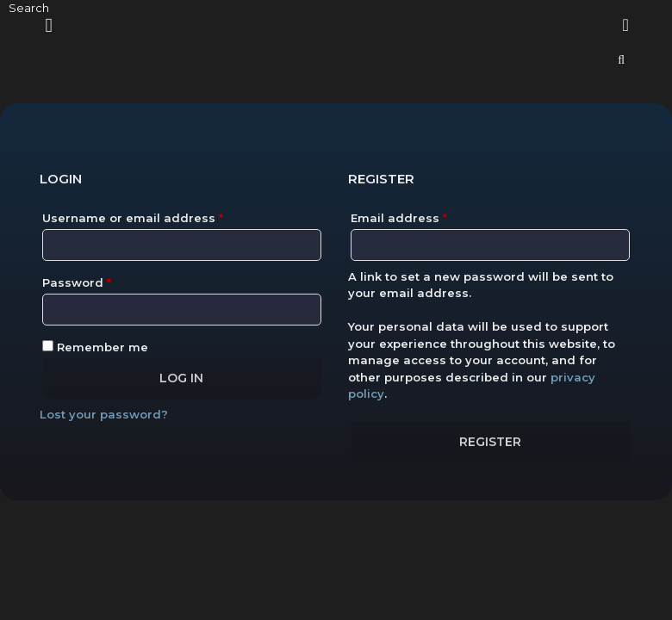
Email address (427, 216)
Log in (181, 378)
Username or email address (161, 216)
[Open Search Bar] (621, 60)
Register (490, 442)
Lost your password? (104, 414)
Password (105, 280)
